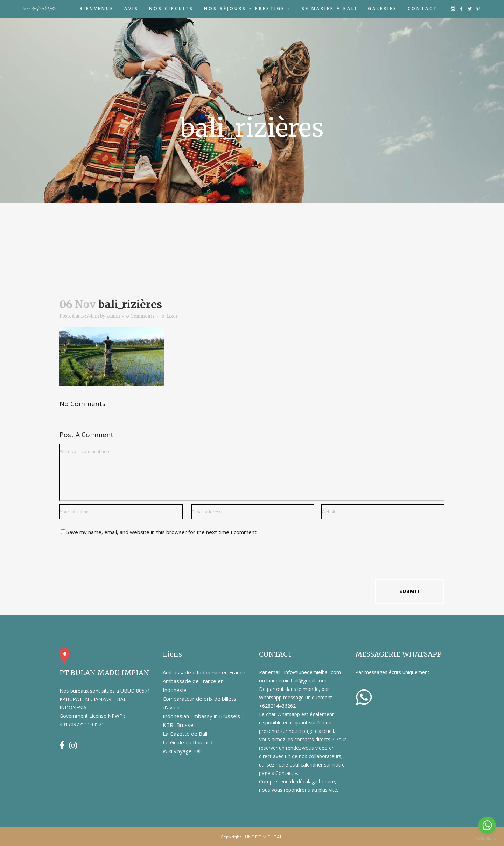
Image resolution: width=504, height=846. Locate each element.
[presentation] (113, 558)
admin (113, 316)
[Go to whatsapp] (487, 825)
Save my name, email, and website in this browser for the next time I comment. (162, 532)
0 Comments (140, 316)
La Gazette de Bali (185, 734)
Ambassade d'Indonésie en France (204, 672)
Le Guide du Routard (188, 742)
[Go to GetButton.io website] (487, 839)
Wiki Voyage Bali (182, 751)
